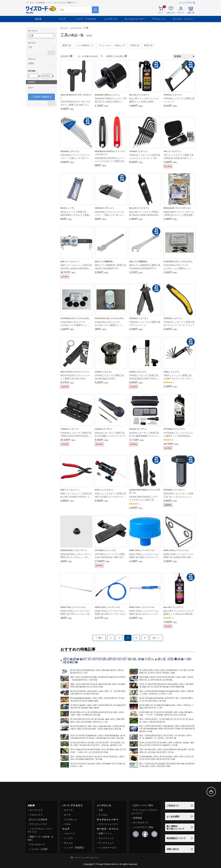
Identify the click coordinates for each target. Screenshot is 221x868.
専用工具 (148, 45)
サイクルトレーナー (135, 19)
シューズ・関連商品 (74, 848)
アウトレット (159, 19)
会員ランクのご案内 (143, 805)
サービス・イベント (183, 19)
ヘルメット (69, 833)
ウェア (62, 19)
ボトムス (68, 843)
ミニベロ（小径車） (39, 849)
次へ (156, 638)
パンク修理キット (85, 45)
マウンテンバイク (38, 824)
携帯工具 (67, 45)
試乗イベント (105, 833)
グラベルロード (37, 844)
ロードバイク (36, 810)
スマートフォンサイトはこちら (86, 858)
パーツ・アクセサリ (86, 19)
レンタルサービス (107, 848)
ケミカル (103, 815)
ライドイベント (106, 838)
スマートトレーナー (109, 824)
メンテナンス (110, 19)
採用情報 (137, 818)
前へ (99, 638)
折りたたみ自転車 (38, 819)
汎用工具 (135, 45)
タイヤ (67, 815)
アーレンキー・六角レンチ (112, 45)
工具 (101, 810)
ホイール (68, 810)
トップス (68, 838)
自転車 (38, 19)
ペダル (67, 824)
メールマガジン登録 (143, 827)
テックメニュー (106, 843)
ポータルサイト (141, 823)
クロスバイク (36, 815)
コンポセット (71, 819)
